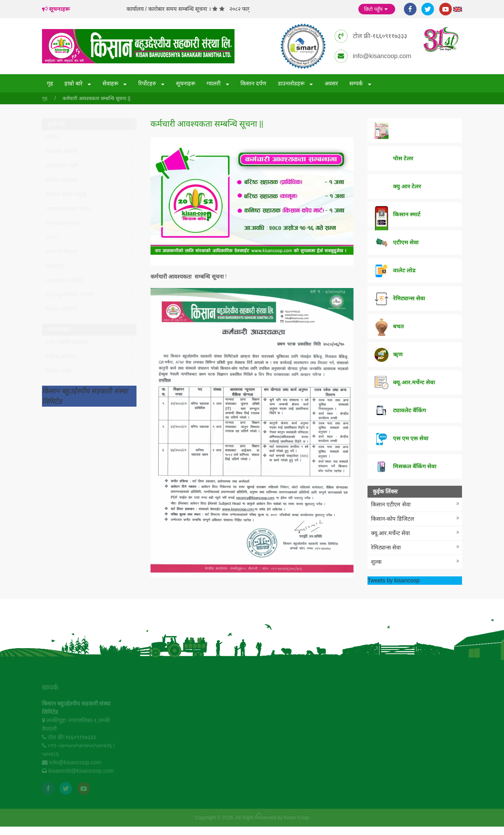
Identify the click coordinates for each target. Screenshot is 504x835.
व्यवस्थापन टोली (62, 166)
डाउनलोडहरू (292, 83)
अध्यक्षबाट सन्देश (63, 223)
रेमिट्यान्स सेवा (386, 548)
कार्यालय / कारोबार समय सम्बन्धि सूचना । (178, 9)
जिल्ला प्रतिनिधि (61, 309)
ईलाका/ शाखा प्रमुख (66, 194)
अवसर (331, 83)
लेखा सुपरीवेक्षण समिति (70, 295)
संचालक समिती (61, 151)
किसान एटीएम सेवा (391, 504)
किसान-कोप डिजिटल (393, 519)
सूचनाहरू (186, 83)
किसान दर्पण (253, 83)
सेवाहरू (111, 83)
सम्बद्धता (55, 266)
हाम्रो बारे (74, 83)
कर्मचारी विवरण (62, 252)
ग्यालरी (214, 83)
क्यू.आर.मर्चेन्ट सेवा (390, 533)
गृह (50, 83)
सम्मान (52, 237)
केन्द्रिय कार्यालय (62, 180)
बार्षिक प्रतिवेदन (61, 357)
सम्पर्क (357, 83)
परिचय (52, 137)
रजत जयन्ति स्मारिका (67, 342)
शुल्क (376, 562)
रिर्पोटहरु (148, 83)
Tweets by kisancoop (394, 580)
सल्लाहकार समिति (64, 280)
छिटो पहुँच (377, 9)
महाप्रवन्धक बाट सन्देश (69, 209)
